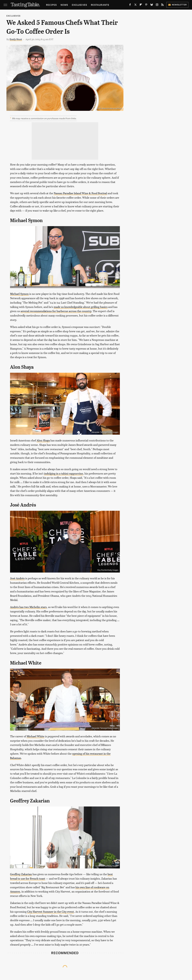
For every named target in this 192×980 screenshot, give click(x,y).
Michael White (36, 736)
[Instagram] (157, 5)
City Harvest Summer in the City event (51, 912)
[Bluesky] (152, 5)
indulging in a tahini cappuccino (64, 473)
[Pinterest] (146, 5)
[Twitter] (135, 5)
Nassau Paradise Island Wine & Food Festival (80, 193)
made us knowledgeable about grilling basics (81, 307)
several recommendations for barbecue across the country (56, 311)
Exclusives (79, 5)
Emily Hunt (16, 39)
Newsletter (177, 5)
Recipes (51, 5)
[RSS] (162, 5)
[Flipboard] (141, 5)
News (64, 5)
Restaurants (100, 5)
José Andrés (17, 578)
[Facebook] (130, 5)
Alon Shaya (43, 440)
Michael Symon (19, 294)
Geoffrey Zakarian (21, 874)
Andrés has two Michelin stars (28, 607)
